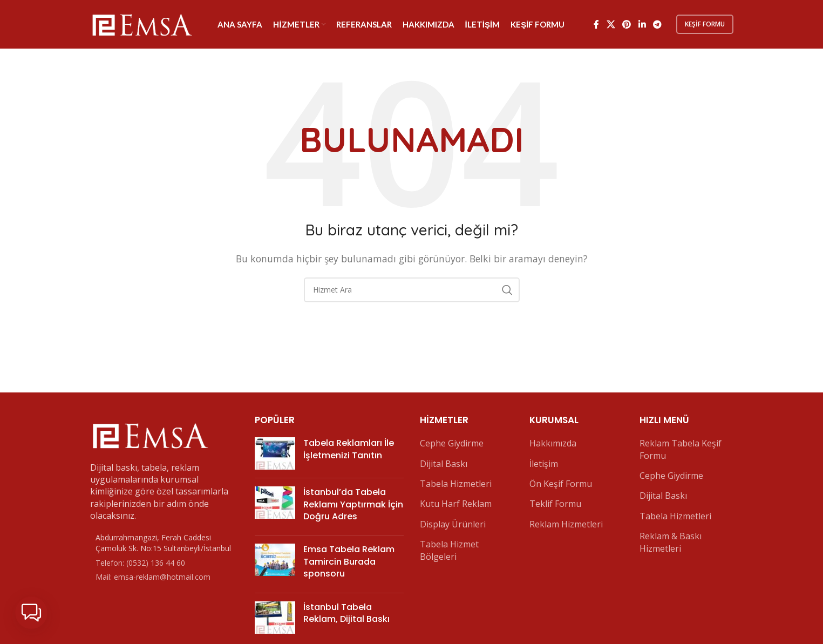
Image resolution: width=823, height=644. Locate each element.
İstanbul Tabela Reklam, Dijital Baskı (346, 613)
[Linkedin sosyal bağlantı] (642, 24)
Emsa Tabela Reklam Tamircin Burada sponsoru (349, 561)
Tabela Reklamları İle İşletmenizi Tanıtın (349, 449)
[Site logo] (141, 23)
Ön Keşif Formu (561, 484)
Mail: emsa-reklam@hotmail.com (153, 577)
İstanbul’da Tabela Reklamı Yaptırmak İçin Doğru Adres (353, 504)
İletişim (544, 464)
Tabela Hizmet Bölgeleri (449, 550)
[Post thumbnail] (275, 453)
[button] (31, 613)
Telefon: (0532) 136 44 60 (140, 563)
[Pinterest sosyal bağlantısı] (627, 24)
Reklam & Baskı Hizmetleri (671, 542)
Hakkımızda (553, 443)
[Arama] (412, 290)
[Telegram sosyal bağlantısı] (657, 24)
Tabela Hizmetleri (456, 484)
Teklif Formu (555, 504)
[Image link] (149, 434)
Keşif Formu (705, 24)
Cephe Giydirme (452, 443)
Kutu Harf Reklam (456, 504)
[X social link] (611, 24)
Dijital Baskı (444, 464)
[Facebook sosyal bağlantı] (596, 24)
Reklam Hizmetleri (566, 524)
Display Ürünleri (453, 524)
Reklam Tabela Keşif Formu (681, 449)
